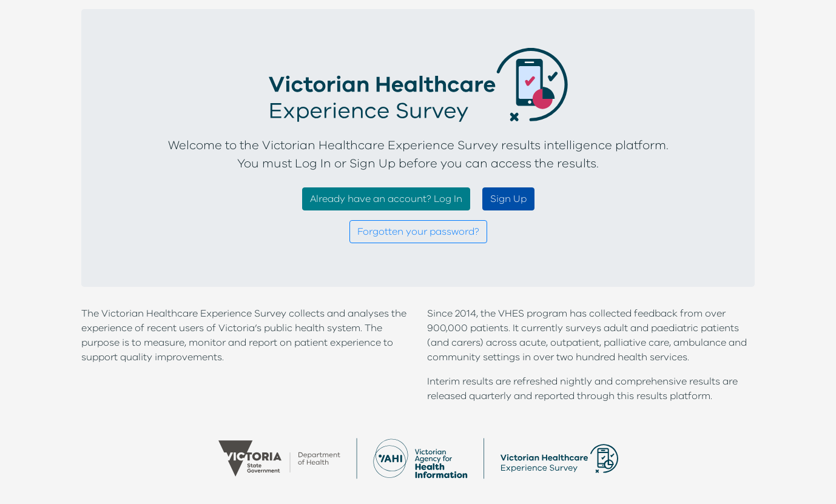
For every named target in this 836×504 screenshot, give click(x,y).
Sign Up (508, 199)
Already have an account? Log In (386, 199)
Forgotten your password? (418, 232)
